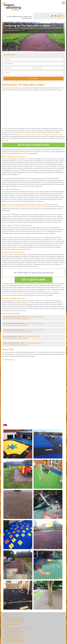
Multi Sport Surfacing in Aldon (12, 630)
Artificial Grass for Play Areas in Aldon (15, 618)
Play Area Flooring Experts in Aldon (14, 632)
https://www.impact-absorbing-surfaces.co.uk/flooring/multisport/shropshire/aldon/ (41, 135)
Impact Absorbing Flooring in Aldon (13, 614)
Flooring (5, 616)
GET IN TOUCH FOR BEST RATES (34, 145)
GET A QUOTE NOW (34, 280)
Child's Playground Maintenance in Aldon (14, 640)
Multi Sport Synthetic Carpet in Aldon (14, 619)
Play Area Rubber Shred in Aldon (13, 621)
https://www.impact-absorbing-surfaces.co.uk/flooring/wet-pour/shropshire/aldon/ (27, 207)
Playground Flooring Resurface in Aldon (14, 642)
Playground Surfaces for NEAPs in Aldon (15, 637)
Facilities (5, 626)
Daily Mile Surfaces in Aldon (12, 633)
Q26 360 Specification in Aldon (11, 625)
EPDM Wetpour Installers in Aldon (14, 623)
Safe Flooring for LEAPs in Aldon (13, 635)
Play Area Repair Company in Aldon (13, 639)
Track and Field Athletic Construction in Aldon (17, 628)
